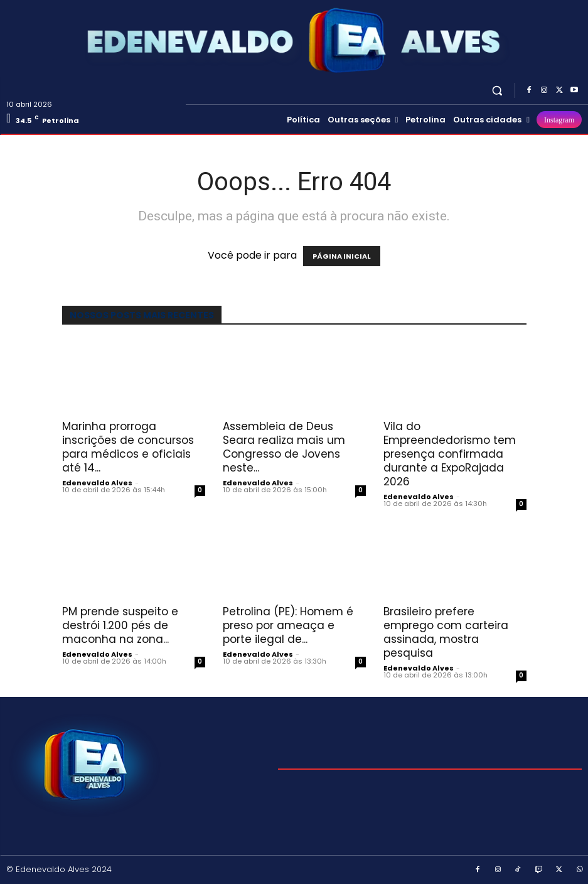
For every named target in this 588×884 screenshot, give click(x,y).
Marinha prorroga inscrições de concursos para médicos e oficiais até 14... (128, 447)
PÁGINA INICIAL (342, 256)
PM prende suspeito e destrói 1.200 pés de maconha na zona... (120, 625)
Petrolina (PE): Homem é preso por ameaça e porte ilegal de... (288, 625)
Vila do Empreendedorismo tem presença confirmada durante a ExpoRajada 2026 (450, 454)
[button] (497, 90)
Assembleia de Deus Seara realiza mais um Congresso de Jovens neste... (284, 447)
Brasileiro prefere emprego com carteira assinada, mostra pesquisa (446, 632)
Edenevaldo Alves (97, 483)
